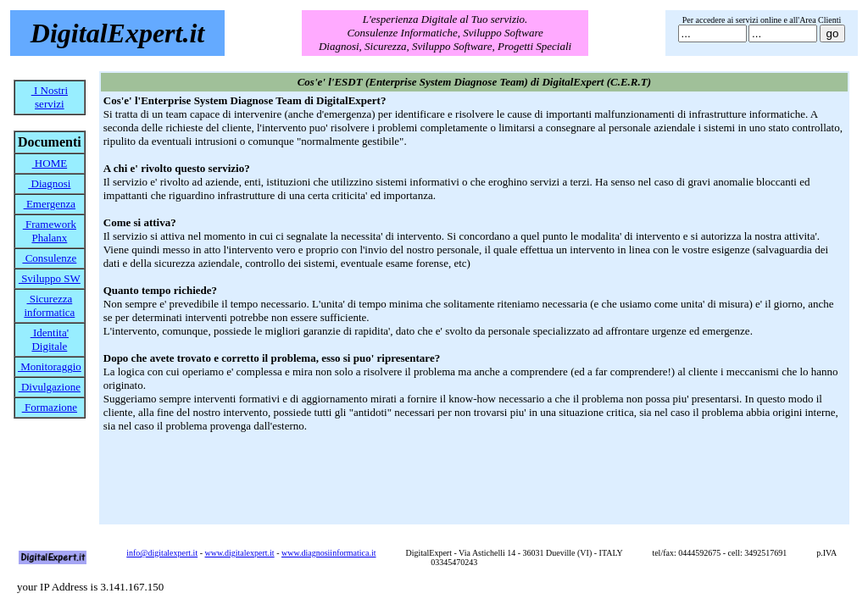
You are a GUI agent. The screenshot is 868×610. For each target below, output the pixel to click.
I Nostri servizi (50, 97)
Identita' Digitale (50, 339)
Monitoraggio (50, 366)
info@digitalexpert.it (162, 553)
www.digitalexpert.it (240, 553)
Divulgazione (50, 387)
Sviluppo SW (50, 278)
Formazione (50, 407)
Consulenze (49, 258)
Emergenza (50, 204)
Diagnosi (49, 183)
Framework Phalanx (50, 231)
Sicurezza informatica (49, 305)
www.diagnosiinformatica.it (329, 553)
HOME (50, 163)
